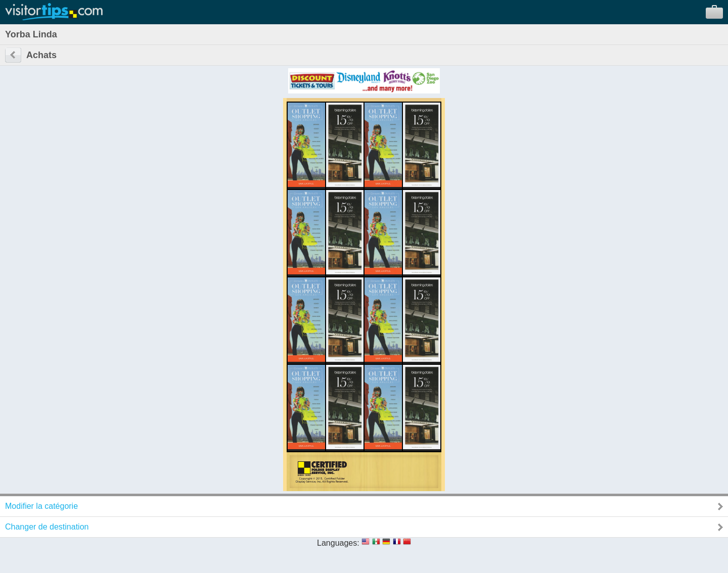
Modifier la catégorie (41, 506)
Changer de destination (47, 527)
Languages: (338, 543)
